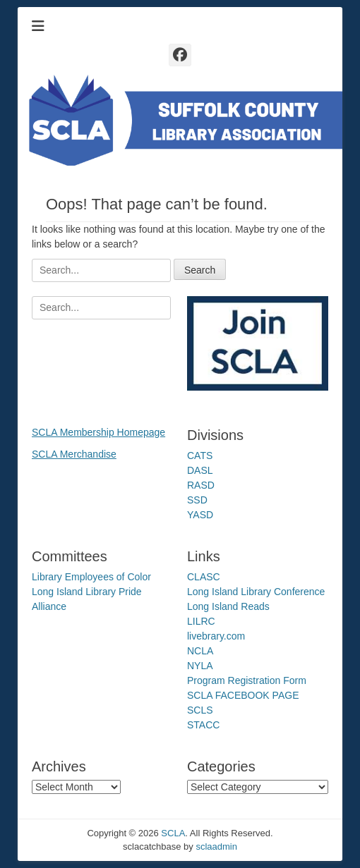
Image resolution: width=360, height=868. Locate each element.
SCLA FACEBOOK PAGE (243, 695)
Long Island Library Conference (256, 592)
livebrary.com (216, 636)
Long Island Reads (228, 606)
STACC (203, 725)
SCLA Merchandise (74, 454)
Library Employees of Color (91, 577)
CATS (200, 456)
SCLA (173, 833)
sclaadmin (216, 846)
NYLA (200, 666)
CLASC (204, 577)
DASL (200, 470)
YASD (200, 515)
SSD (197, 500)
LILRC (201, 621)
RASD (201, 485)
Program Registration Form (247, 680)
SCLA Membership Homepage (98, 432)
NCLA (200, 651)
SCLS (200, 710)
